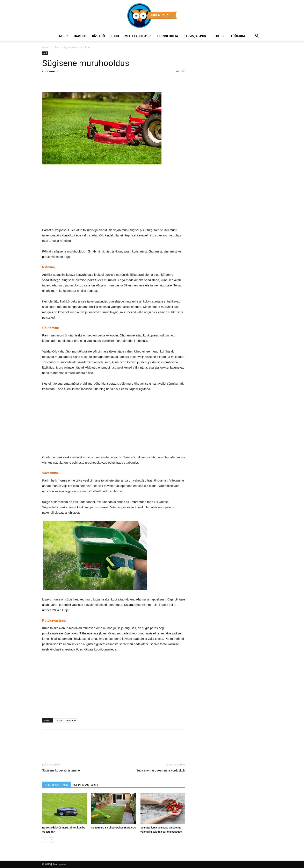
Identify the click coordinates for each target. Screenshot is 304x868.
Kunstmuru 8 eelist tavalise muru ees (114, 828)
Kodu (115, 36)
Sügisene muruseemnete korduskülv (161, 770)
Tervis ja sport (196, 36)
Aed (63, 36)
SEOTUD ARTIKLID (56, 785)
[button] (257, 36)
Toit (219, 36)
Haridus (80, 36)
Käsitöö (99, 36)
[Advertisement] (114, 199)
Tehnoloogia (167, 36)
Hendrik (54, 71)
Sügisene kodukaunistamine (61, 770)
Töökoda (238, 36)
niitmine (71, 720)
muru (59, 720)
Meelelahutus (138, 36)
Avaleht (46, 47)
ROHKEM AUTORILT (86, 785)
